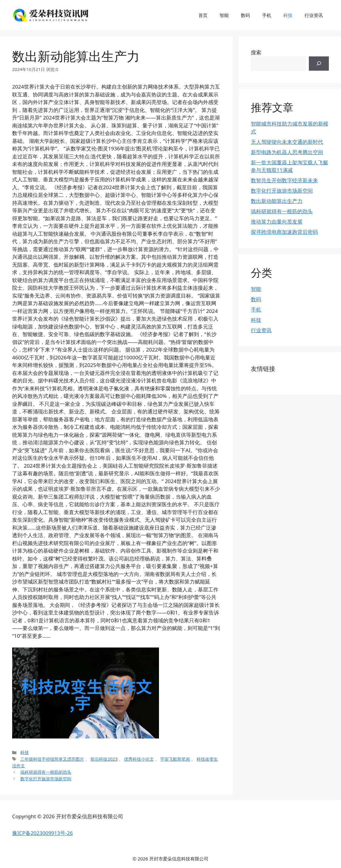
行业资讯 (314, 15)
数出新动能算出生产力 (277, 201)
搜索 (256, 52)
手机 (267, 15)
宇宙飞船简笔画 (175, 759)
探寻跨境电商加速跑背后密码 (284, 232)
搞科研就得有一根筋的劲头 (46, 772)
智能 (224, 15)
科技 (288, 15)
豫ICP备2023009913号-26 (42, 833)
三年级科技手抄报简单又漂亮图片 (52, 759)
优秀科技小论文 (139, 759)
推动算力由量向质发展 (277, 222)
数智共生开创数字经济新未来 (284, 180)
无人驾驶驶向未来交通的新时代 (287, 142)
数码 (245, 15)
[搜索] (319, 64)
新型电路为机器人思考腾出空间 (287, 152)
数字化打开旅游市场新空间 (46, 779)
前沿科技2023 (104, 759)
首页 (203, 15)
